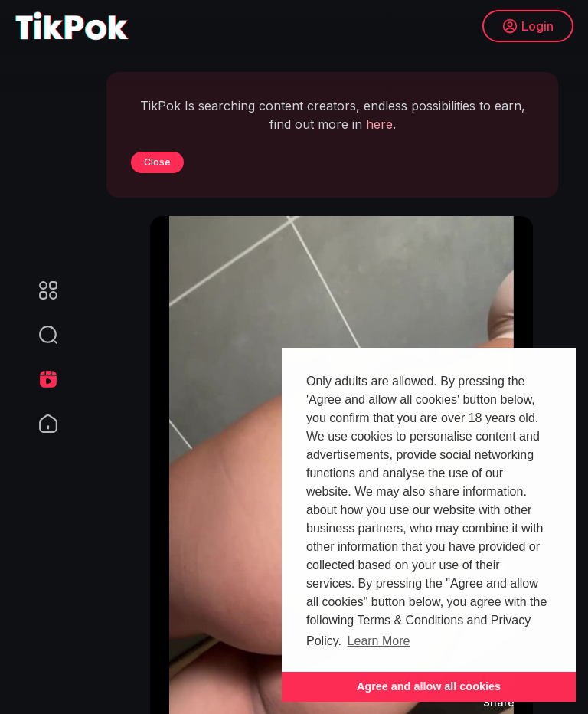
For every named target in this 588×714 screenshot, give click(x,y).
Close (157, 162)
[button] (38, 335)
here (379, 124)
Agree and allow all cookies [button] (429, 686)
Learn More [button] (379, 641)
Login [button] (527, 27)
